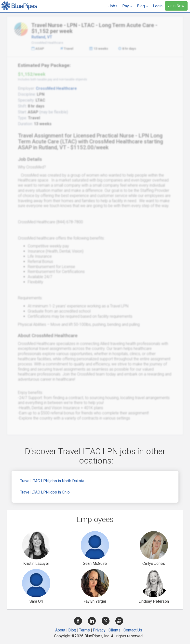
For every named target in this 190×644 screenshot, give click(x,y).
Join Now (176, 6)
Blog (72, 630)
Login (158, 6)
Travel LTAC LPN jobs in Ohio (45, 492)
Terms (84, 630)
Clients (115, 630)
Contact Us (133, 630)
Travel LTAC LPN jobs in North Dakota (52, 481)
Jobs (113, 6)
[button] (127, 6)
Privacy (99, 630)
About (60, 630)
